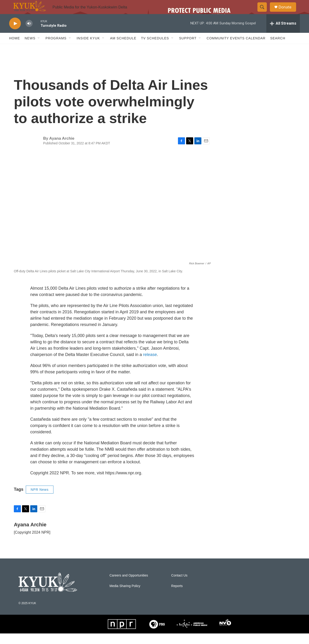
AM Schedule (123, 49)
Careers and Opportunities (129, 586)
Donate (288, 12)
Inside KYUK (88, 49)
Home (15, 49)
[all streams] (283, 34)
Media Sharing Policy (125, 597)
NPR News (40, 500)
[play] (15, 34)
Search (278, 49)
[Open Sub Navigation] (39, 49)
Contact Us (179, 586)
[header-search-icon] (264, 12)
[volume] (29, 34)
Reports (177, 597)
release (150, 365)
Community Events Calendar (236, 49)
